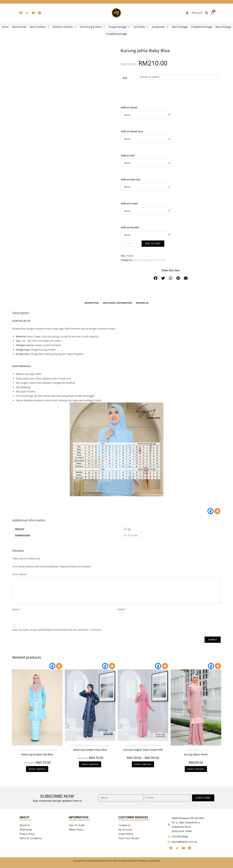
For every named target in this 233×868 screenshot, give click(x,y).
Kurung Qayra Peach (196, 754)
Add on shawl (129, 107)
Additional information (117, 303)
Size (125, 78)
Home (5, 27)
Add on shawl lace (132, 131)
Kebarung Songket (49, 750)
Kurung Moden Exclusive (153, 260)
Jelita (136, 260)
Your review (20, 574)
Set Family (141, 27)
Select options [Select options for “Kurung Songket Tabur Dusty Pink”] (143, 764)
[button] (156, 278)
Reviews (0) (142, 303)
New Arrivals (19, 27)
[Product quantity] (130, 244)
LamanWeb (155, 861)
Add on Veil (128, 155)
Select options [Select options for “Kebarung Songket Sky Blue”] (37, 769)
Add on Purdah (130, 227)
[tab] (92, 303)
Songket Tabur (154, 745)
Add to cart (153, 244)
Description (92, 303)
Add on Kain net (131, 179)
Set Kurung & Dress (92, 27)
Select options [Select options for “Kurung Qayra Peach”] (196, 769)
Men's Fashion (39, 27)
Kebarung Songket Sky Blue (37, 754)
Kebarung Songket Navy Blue (90, 750)
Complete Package (202, 27)
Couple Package (119, 27)
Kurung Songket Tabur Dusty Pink (143, 750)
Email (122, 609)
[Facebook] (211, 511)
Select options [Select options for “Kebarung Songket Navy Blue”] (90, 764)
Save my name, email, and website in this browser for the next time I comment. (57, 630)
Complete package (116, 34)
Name (17, 609)
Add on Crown (130, 203)
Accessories (160, 27)
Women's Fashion (65, 27)
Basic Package (180, 27)
